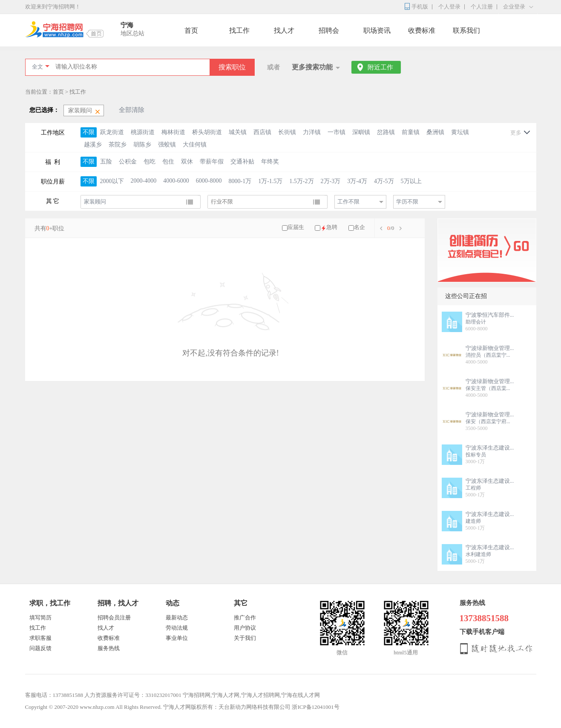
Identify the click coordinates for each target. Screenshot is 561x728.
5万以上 (411, 181)
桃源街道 (143, 132)
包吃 (150, 162)
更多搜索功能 (312, 67)
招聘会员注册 (114, 618)
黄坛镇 (460, 132)
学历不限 (407, 202)
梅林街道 (173, 132)
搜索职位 (232, 67)
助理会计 (476, 322)
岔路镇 (386, 132)
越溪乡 (93, 145)
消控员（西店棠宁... (488, 355)
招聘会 (329, 30)
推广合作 (245, 618)
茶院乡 (118, 145)
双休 (187, 162)
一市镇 (337, 132)
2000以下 (112, 181)
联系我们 (466, 30)
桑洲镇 (435, 132)
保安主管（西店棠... (488, 388)
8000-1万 (240, 181)
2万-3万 (331, 181)
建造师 (473, 521)
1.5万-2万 (301, 181)
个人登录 (449, 7)
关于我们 (245, 638)
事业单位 (177, 638)
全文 (37, 67)
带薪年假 (212, 162)
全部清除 (132, 110)
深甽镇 (361, 132)
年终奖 (270, 162)
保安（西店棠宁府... (488, 421)
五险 (106, 162)
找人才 (284, 30)
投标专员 (476, 455)
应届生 (296, 227)
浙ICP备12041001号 (315, 707)
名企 (360, 227)
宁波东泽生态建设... (490, 448)
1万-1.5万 (270, 181)
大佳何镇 (195, 145)
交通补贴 (242, 162)
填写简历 (40, 618)
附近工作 (380, 67)
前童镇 (411, 132)
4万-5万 (384, 181)
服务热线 (109, 648)
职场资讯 (377, 30)
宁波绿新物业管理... (490, 348)
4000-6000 (176, 181)
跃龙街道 (112, 132)
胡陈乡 (142, 145)
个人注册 (482, 7)
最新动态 (177, 618)
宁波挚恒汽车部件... (490, 315)
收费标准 (422, 30)
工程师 (473, 488)
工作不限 (348, 202)
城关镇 (238, 132)
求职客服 (40, 638)
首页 (191, 30)
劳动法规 (177, 628)
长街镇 (287, 132)
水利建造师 (478, 554)
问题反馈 (40, 648)
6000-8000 (209, 181)
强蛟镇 (167, 145)
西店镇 (262, 132)
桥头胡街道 (207, 132)
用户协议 (245, 628)
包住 (168, 162)
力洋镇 (312, 132)
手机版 (420, 7)
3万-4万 (357, 181)
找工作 (239, 30)
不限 (89, 132)
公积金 (128, 162)
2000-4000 (144, 181)
